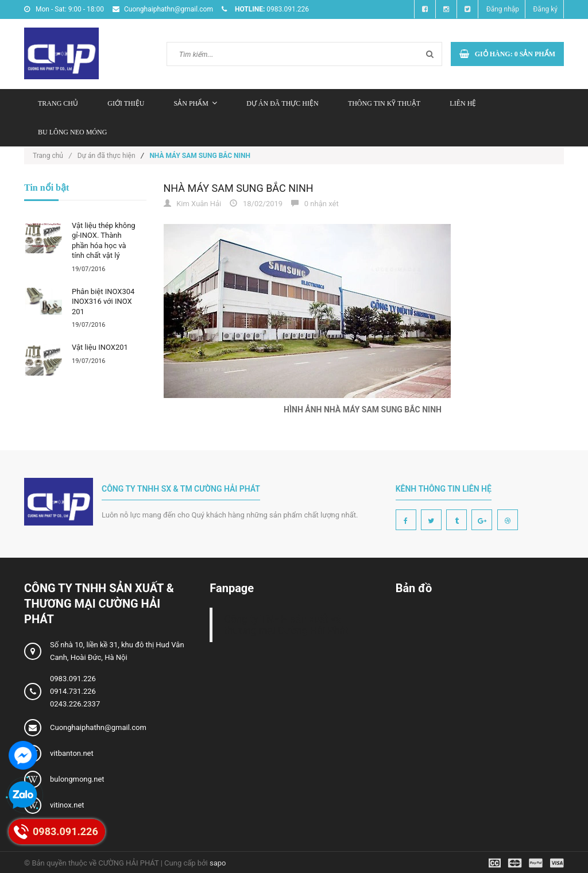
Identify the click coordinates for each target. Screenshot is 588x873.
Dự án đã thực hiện (282, 103)
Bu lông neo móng (72, 132)
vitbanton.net (72, 753)
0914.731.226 (73, 691)
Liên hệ (463, 103)
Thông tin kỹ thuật (384, 103)
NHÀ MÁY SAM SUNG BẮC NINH (239, 188)
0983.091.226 (73, 679)
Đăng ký (545, 9)
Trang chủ (58, 103)
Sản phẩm (196, 103)
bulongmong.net (77, 779)
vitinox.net (67, 805)
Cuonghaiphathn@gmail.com (98, 727)
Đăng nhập (503, 9)
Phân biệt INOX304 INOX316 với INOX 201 (103, 302)
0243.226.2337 (75, 704)
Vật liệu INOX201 (100, 347)
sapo (218, 863)
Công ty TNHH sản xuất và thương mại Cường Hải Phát (286, 625)
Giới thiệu (126, 103)
